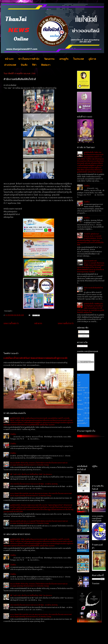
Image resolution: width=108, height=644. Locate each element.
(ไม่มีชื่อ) (13, 434)
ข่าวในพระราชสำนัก (29, 59)
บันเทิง (24, 65)
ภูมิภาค (92, 59)
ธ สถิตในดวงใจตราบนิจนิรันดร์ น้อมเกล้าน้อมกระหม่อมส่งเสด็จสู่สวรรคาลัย (35, 358)
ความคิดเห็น (83, 336)
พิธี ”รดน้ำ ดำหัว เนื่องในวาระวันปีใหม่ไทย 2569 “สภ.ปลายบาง (31, 474)
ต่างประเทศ (10, 65)
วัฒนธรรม (49, 59)
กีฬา (34, 65)
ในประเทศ (78, 59)
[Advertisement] (39, 339)
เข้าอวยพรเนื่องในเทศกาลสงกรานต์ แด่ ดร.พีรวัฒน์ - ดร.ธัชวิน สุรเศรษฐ (34, 484)
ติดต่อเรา (46, 65)
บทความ (82, 332)
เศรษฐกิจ (64, 59)
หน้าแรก (9, 59)
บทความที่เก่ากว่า (66, 323)
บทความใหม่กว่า (11, 323)
